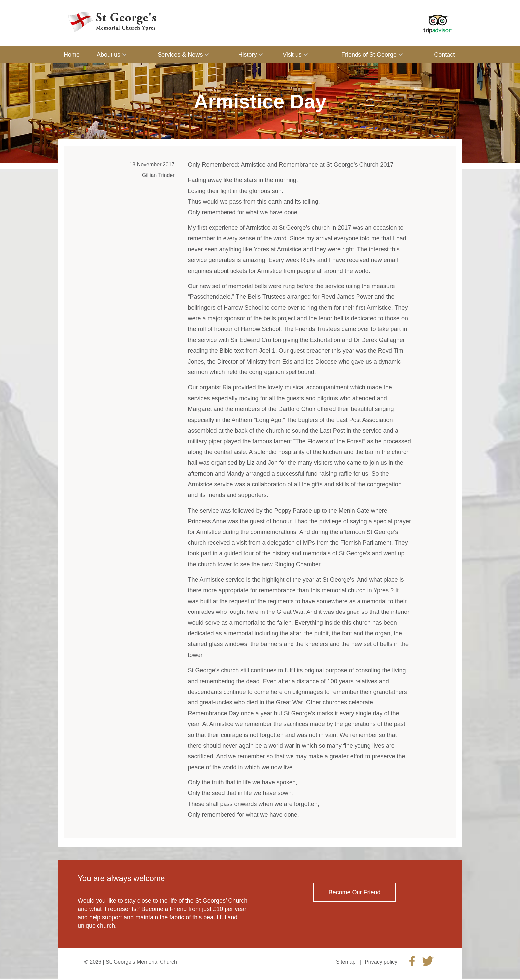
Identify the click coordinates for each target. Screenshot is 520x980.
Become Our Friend (354, 892)
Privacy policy (381, 962)
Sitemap (346, 962)
